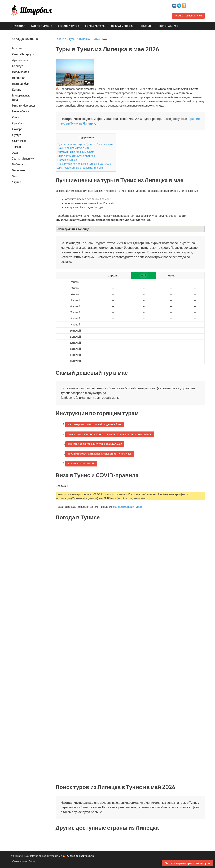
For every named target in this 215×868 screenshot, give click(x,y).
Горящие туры (95, 26)
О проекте (73, 856)
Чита (15, 176)
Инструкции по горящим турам (76, 152)
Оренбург (18, 123)
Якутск (17, 182)
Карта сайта (87, 856)
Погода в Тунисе (67, 160)
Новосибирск (21, 111)
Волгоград (19, 78)
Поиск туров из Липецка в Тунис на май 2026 (84, 164)
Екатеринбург (21, 84)
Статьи (146, 26)
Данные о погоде (20, 861)
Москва (17, 48)
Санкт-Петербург (23, 54)
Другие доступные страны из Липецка (80, 168)
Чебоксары (19, 164)
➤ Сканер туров (68, 26)
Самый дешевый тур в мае (74, 148)
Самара (17, 129)
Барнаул (18, 66)
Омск (16, 117)
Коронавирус (169, 26)
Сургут (17, 135)
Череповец (19, 170)
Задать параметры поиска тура (187, 863)
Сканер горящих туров (188, 16)
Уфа (15, 153)
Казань (17, 89)
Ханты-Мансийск (23, 158)
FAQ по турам (40, 26)
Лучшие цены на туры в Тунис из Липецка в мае (86, 144)
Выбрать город (122, 26)
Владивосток (21, 72)
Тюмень (17, 147)
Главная (19, 26)
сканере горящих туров (127, 507)
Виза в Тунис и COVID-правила (76, 156)
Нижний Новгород (24, 105)
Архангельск (20, 60)
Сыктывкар (19, 141)
